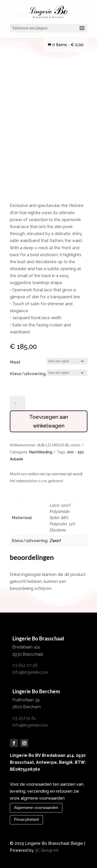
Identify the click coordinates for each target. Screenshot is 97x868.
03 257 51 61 (24, 718)
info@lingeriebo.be (30, 672)
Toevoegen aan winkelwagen (49, 421)
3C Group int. (47, 850)
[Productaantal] (18, 403)
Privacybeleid (26, 819)
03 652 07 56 (25, 665)
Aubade (17, 459)
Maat (15, 362)
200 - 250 (75, 452)
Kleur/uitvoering (28, 374)
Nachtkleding (41, 452)
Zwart (55, 541)
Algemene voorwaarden (36, 808)
